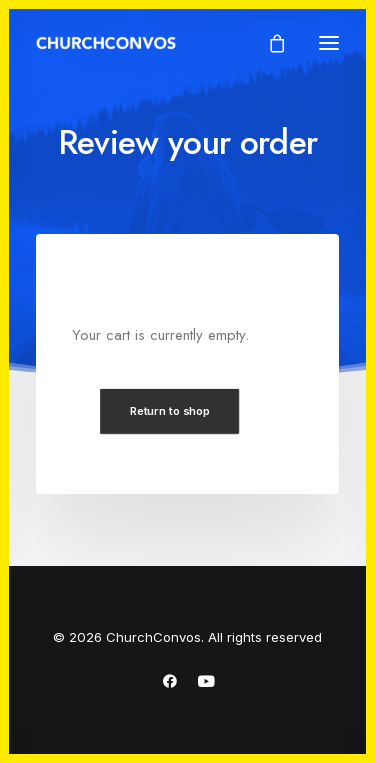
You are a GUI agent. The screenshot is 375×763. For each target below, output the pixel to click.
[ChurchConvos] (106, 43)
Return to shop (170, 411)
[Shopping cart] (268, 43)
